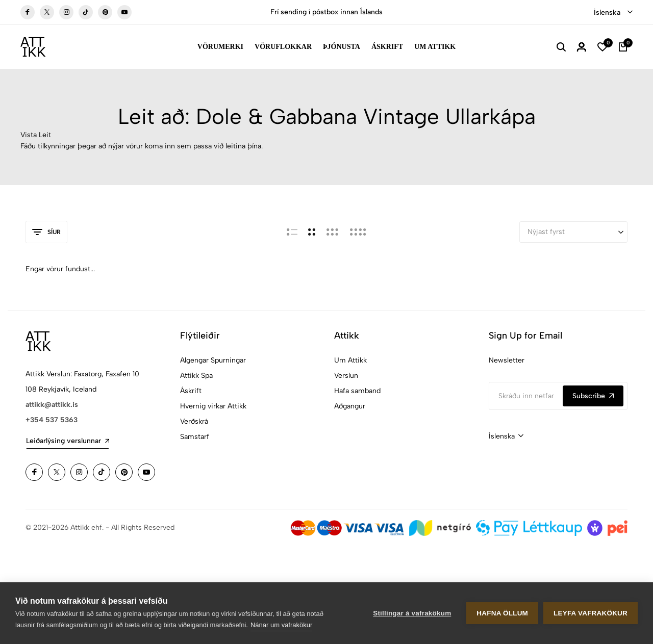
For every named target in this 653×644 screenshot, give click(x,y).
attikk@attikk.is (52, 405)
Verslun (346, 376)
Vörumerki (220, 47)
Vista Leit (36, 135)
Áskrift (387, 47)
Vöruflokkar (283, 47)
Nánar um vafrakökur (281, 625)
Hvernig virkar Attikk (213, 406)
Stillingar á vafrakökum (412, 613)
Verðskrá (194, 421)
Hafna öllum (502, 613)
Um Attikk (435, 47)
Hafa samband (357, 391)
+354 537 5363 (52, 420)
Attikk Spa (196, 376)
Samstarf (195, 437)
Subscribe (593, 396)
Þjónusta (342, 47)
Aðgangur (350, 406)
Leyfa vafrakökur (591, 613)
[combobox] (613, 13)
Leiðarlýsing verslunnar (68, 441)
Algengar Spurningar (213, 360)
